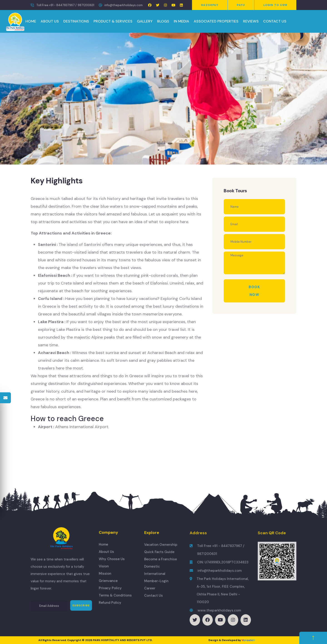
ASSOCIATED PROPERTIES (216, 21)
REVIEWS (251, 21)
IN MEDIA (181, 21)
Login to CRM (275, 5)
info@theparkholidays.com (124, 5)
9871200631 (86, 5)
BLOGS (163, 21)
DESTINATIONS (76, 21)
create (248, 640)
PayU (241, 5)
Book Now (254, 291)
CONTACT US (275, 21)
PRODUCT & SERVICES (113, 21)
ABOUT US (50, 21)
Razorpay (210, 5)
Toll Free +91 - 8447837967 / (56, 5)
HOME (31, 21)
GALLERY (145, 21)
